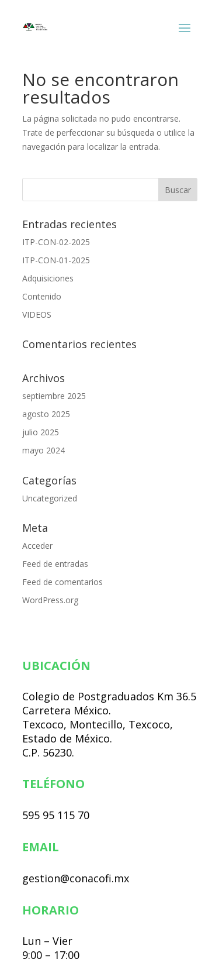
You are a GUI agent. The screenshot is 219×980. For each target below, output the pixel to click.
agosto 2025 (46, 414)
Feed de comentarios (62, 582)
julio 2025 (41, 432)
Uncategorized (50, 498)
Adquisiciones (48, 278)
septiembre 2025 (54, 396)
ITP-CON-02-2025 (56, 242)
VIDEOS (37, 314)
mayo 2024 (44, 450)
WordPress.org (50, 600)
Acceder (37, 546)
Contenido (42, 296)
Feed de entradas (55, 564)
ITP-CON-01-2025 (56, 260)
